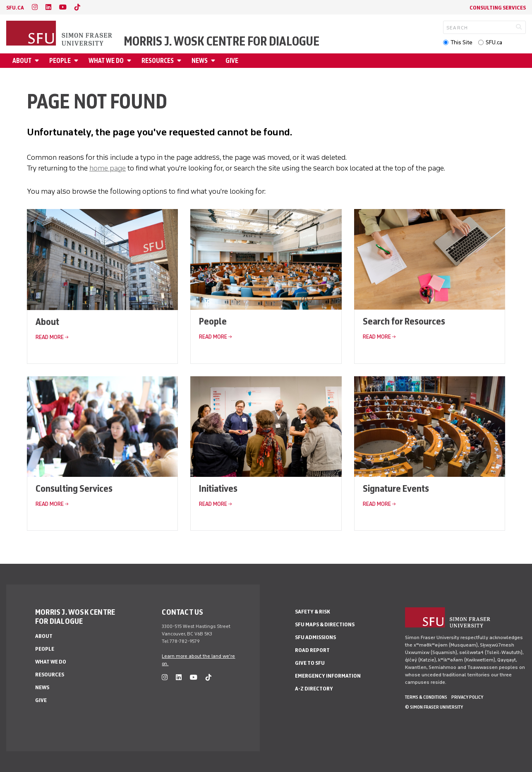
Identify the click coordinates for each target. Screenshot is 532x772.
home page (108, 168)
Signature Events (396, 488)
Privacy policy (467, 697)
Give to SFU (310, 663)
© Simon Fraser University (434, 707)
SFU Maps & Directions (325, 624)
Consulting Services (498, 8)
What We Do (106, 61)
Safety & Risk (313, 612)
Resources (158, 61)
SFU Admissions (315, 637)
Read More (50, 337)
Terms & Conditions (426, 697)
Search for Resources (404, 321)
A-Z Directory (314, 689)
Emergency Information (328, 676)
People (60, 61)
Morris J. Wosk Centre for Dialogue (222, 41)
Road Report (312, 650)
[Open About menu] (38, 61)
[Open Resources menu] (180, 61)
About (22, 61)
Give (232, 61)
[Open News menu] (214, 61)
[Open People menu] (77, 61)
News (200, 61)
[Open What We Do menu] (130, 61)
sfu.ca (15, 8)
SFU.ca (494, 42)
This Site (461, 42)
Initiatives (218, 488)
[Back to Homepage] (60, 34)
